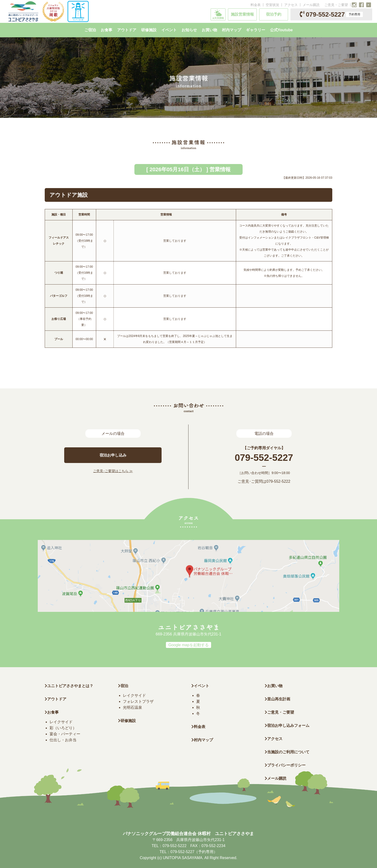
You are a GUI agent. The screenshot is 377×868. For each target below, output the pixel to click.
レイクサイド (61, 722)
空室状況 (272, 5)
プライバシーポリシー (285, 765)
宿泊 (123, 686)
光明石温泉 (132, 707)
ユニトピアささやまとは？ (69, 686)
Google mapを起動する (188, 645)
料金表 (256, 5)
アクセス (291, 5)
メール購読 (311, 5)
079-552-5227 (331, 14)
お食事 (52, 712)
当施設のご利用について (287, 752)
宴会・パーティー (65, 734)
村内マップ (202, 740)
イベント (200, 686)
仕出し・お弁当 (63, 740)
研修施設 (127, 721)
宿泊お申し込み (113, 455)
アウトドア (57, 699)
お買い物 (274, 686)
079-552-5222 (278, 481)
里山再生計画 (277, 699)
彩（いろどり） (63, 728)
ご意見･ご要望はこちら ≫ (113, 471)
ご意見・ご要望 (336, 5)
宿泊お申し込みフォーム (287, 725)
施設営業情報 (242, 14)
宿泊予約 (274, 14)
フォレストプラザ (138, 701)
